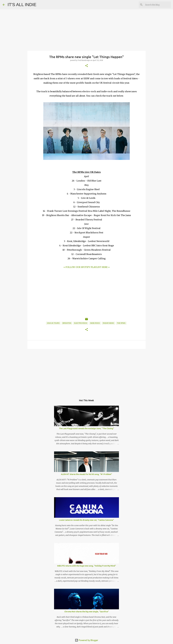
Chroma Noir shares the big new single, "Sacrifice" (87, 612)
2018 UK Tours (53, 323)
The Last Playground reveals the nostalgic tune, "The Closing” (86, 428)
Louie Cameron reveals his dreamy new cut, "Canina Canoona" (86, 520)
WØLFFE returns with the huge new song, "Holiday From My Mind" (87, 566)
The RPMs (121, 323)
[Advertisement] (86, 372)
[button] (86, 66)
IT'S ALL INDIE (22, 5)
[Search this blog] (157, 5)
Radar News (108, 323)
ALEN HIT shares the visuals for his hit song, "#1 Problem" (86, 474)
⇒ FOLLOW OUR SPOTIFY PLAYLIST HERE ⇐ (87, 267)
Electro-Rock (81, 323)
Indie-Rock (95, 323)
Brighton (67, 323)
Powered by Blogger (86, 640)
